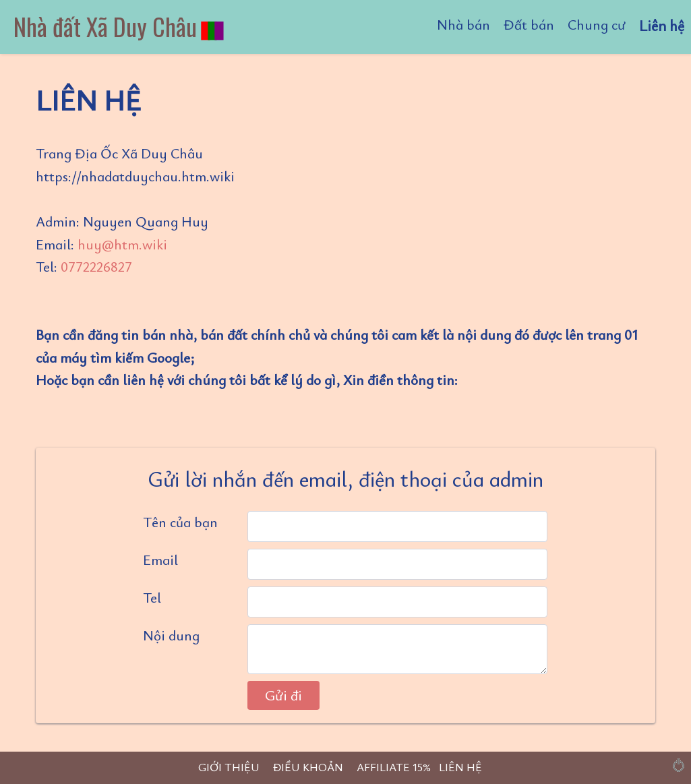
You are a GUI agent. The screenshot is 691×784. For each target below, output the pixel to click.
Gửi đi (283, 695)
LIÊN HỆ (460, 767)
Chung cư (597, 24)
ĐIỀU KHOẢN (308, 767)
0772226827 (96, 266)
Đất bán (529, 24)
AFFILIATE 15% (394, 767)
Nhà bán (463, 24)
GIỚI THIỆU (229, 767)
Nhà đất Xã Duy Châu (120, 26)
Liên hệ (662, 25)
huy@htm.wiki (122, 244)
